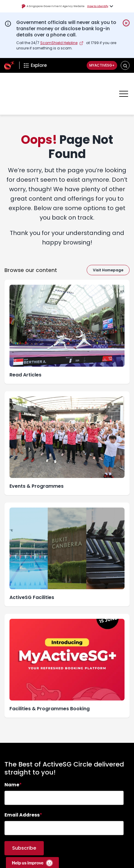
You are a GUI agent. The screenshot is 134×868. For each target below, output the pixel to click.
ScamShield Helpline (59, 43)
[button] (125, 66)
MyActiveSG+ (97, 65)
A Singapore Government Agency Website (53, 6)
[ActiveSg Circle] (9, 65)
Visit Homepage (108, 253)
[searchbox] (64, 780)
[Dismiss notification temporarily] (126, 23)
